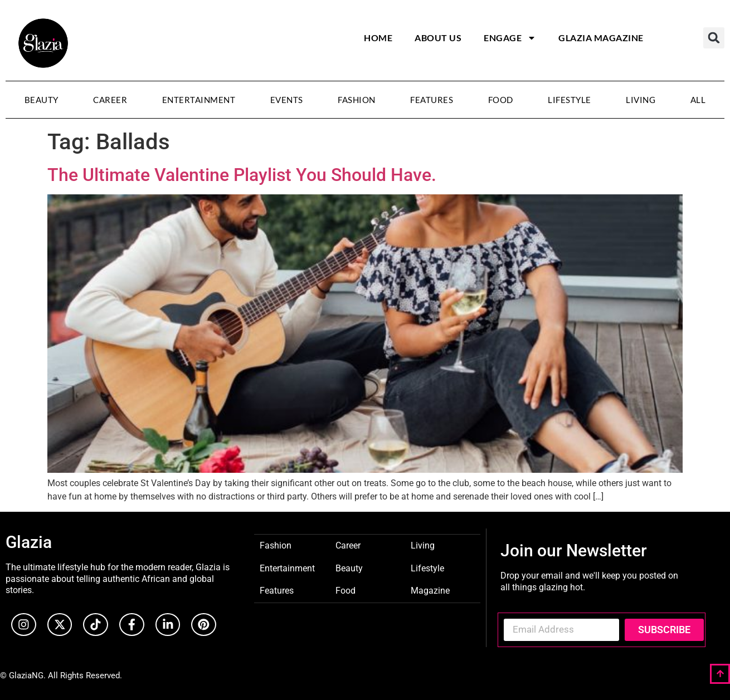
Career (110, 100)
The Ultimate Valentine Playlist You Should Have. (242, 175)
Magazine (430, 590)
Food (501, 100)
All (698, 100)
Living (641, 100)
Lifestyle (570, 100)
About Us (438, 38)
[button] (714, 38)
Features (432, 100)
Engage (510, 38)
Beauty (42, 100)
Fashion (357, 100)
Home (378, 38)
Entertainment (199, 100)
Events (287, 100)
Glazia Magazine (601, 38)
